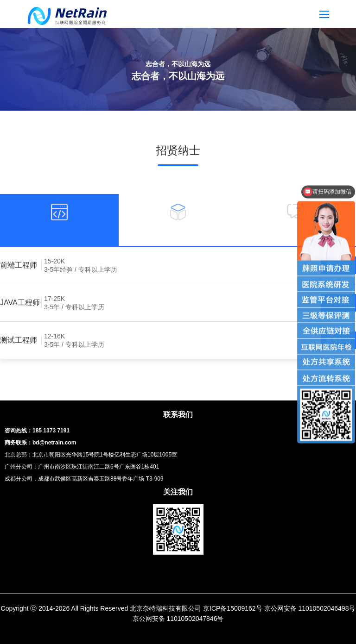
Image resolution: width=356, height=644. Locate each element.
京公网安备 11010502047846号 (178, 619)
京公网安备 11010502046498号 (310, 608)
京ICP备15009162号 (233, 608)
